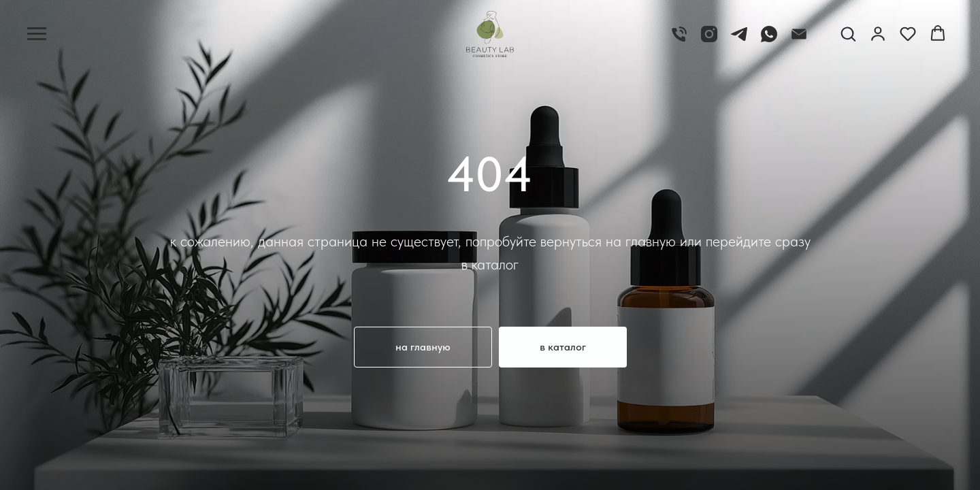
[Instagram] (709, 40)
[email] (799, 40)
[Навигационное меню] (37, 34)
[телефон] (679, 40)
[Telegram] (739, 40)
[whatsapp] (769, 40)
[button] (848, 33)
